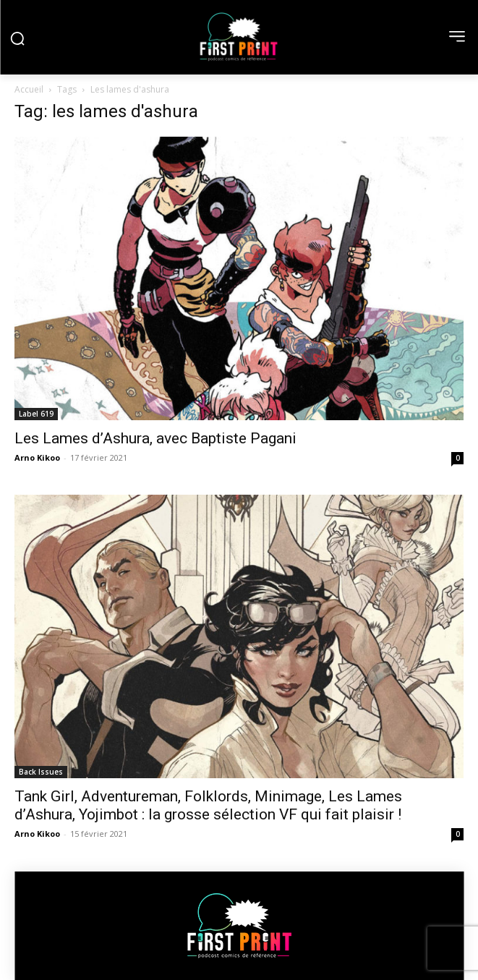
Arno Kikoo (37, 457)
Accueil (29, 89)
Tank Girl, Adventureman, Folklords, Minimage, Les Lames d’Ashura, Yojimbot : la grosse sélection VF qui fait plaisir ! (208, 805)
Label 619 (36, 414)
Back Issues (41, 772)
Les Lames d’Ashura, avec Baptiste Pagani (155, 438)
